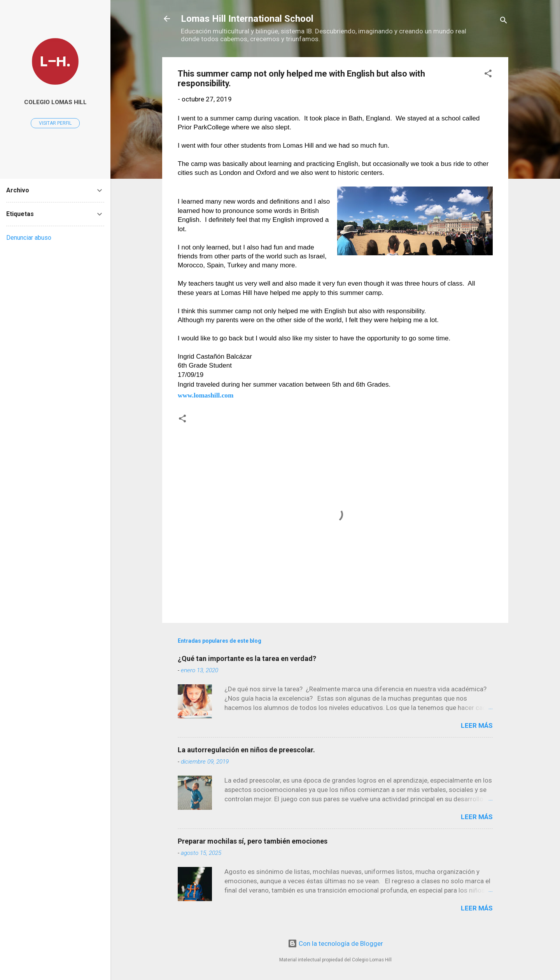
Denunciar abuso (29, 238)
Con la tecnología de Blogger (335, 943)
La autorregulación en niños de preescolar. (246, 750)
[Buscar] (504, 21)
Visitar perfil (55, 123)
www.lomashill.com (206, 395)
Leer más (477, 725)
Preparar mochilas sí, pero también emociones (253, 841)
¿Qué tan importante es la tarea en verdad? (247, 658)
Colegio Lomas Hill (55, 102)
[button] (488, 75)
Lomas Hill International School (247, 19)
